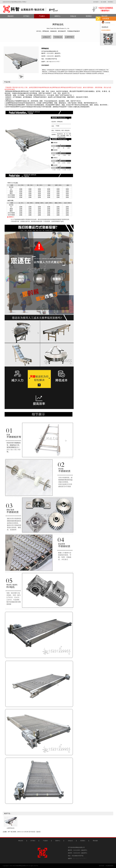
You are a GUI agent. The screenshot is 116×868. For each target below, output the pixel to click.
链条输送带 (71, 70)
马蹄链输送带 (50, 70)
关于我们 (33, 841)
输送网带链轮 (98, 72)
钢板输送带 (65, 70)
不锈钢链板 (88, 73)
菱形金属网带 (79, 72)
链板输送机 (92, 70)
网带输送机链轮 (68, 73)
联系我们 (111, 2)
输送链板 (82, 73)
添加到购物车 (45, 65)
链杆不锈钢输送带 (70, 72)
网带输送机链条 (59, 73)
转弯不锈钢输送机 (100, 70)
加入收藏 (103, 2)
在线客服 (106, 23)
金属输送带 (46, 37)
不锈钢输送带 (79, 70)
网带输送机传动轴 (89, 72)
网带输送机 (51, 73)
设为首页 (96, 2)
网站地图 (95, 841)
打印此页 (32, 832)
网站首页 (21, 841)
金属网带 (86, 70)
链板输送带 (76, 73)
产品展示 (45, 841)
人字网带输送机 (52, 72)
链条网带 (95, 73)
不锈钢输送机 (58, 37)
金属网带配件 (70, 37)
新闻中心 (58, 841)
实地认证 (70, 841)
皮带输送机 (101, 73)
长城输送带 (58, 70)
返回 (38, 832)
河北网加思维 (109, 866)
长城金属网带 (61, 72)
